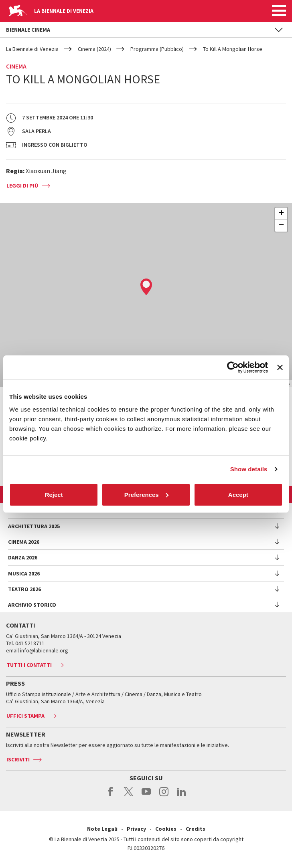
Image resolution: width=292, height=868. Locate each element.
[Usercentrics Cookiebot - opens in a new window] (233, 367)
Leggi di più (22, 186)
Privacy (136, 829)
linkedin (181, 796)
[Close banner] (280, 367)
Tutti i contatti (29, 665)
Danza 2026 (23, 557)
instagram (164, 796)
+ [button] (281, 214)
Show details (249, 469)
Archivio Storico (32, 605)
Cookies (166, 829)
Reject (54, 494)
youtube (146, 796)
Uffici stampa (25, 716)
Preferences (146, 494)
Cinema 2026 (24, 542)
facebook (111, 796)
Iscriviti (18, 759)
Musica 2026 (24, 573)
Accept (238, 494)
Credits (196, 829)
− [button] (281, 226)
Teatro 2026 (24, 589)
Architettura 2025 (34, 526)
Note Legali (102, 829)
